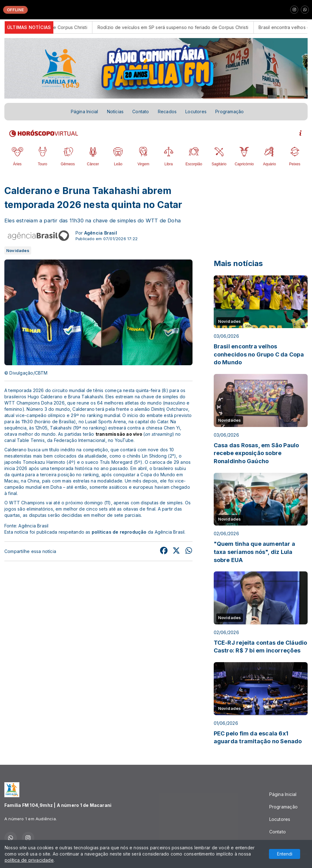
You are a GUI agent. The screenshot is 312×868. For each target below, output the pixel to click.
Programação (229, 112)
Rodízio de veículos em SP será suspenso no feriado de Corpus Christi (182, 27)
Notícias (115, 112)
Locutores (196, 112)
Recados (167, 112)
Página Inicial (85, 112)
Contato (141, 112)
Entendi (285, 854)
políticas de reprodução (119, 532)
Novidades (18, 250)
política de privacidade (29, 860)
